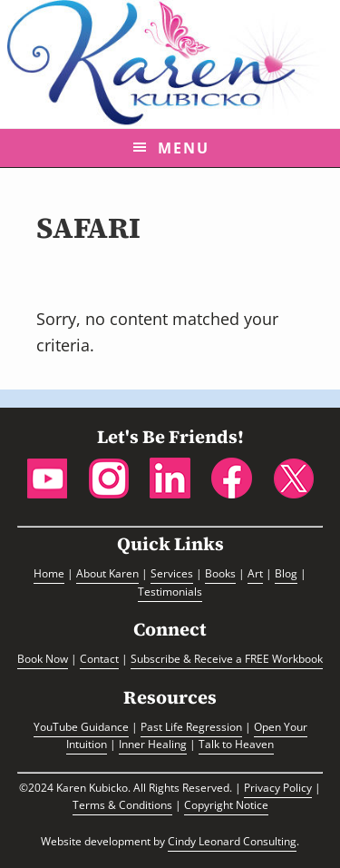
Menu (184, 148)
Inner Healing (153, 744)
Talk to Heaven (236, 744)
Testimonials (170, 592)
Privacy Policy (278, 788)
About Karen (107, 573)
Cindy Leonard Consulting (232, 841)
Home (49, 573)
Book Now (43, 659)
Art (255, 573)
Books (220, 573)
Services (172, 573)
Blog (286, 573)
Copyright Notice (226, 805)
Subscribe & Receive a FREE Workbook (227, 659)
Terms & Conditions (122, 805)
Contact (99, 659)
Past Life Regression (191, 727)
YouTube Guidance (81, 727)
